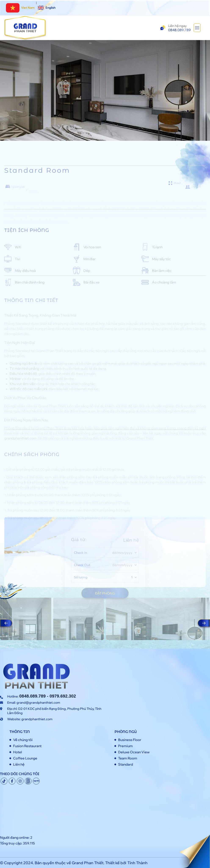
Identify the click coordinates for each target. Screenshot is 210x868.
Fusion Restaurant (27, 746)
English (47, 8)
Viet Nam (20, 8)
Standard (126, 764)
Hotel (18, 752)
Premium (125, 746)
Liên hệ (19, 764)
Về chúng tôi (23, 740)
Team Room (128, 758)
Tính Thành (137, 863)
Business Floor (130, 740)
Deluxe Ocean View (134, 752)
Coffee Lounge (25, 758)
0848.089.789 (32, 696)
